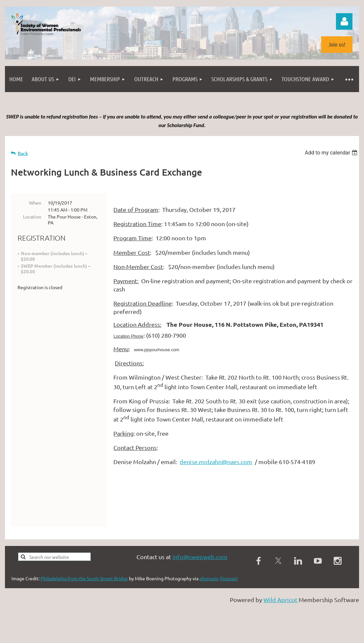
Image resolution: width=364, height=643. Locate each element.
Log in (344, 21)
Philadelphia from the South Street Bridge (84, 593)
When (35, 203)
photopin (209, 593)
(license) (229, 593)
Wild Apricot (280, 615)
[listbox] (332, 153)
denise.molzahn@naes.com (216, 462)
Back (23, 153)
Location (32, 217)
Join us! (337, 44)
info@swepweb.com (200, 572)
